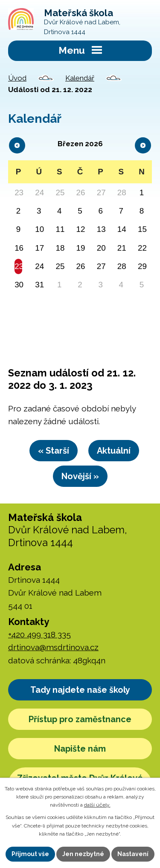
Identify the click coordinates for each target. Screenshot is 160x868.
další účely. (97, 805)
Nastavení (133, 854)
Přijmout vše (30, 854)
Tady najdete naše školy (80, 690)
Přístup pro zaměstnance (80, 719)
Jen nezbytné (83, 854)
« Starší (54, 451)
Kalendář (80, 78)
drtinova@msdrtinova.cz (53, 647)
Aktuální (114, 451)
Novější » (80, 476)
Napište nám (80, 749)
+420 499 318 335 (39, 634)
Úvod (17, 78)
